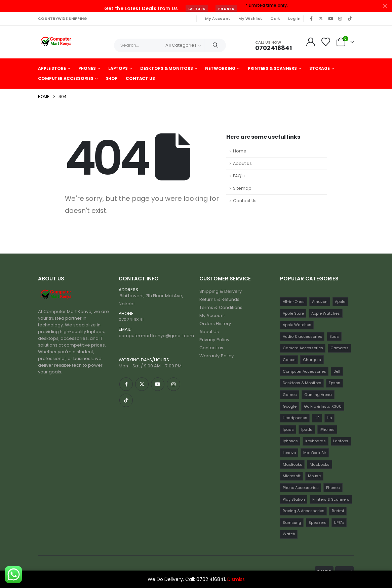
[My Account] (310, 42)
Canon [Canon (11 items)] (289, 360)
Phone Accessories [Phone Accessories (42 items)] (301, 488)
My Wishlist (250, 18)
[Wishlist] (326, 42)
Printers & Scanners (272, 68)
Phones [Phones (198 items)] (333, 488)
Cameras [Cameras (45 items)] (340, 348)
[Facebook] (311, 18)
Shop (112, 78)
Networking (220, 68)
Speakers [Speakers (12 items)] (318, 523)
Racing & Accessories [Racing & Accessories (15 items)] (304, 511)
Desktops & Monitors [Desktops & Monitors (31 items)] (302, 383)
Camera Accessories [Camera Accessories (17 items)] (303, 348)
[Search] (215, 45)
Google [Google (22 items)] (290, 406)
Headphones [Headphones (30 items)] (295, 418)
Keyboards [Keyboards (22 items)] (316, 441)
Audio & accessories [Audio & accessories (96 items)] (302, 336)
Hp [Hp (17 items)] (329, 418)
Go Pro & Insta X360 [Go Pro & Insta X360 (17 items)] (323, 406)
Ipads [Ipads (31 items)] (307, 429)
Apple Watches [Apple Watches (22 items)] (326, 313)
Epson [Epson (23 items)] (335, 383)
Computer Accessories (66, 78)
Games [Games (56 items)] (290, 395)
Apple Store (52, 68)
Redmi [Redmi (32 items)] (338, 511)
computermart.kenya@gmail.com (156, 336)
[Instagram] (340, 18)
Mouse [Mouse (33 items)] (314, 476)
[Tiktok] (350, 18)
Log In (294, 18)
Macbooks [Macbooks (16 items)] (320, 464)
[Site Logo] (57, 42)
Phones (226, 9)
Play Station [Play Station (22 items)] (294, 499)
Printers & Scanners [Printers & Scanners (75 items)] (331, 499)
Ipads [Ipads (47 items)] (288, 429)
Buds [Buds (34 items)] (334, 336)
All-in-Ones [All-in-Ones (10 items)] (294, 302)
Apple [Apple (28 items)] (340, 302)
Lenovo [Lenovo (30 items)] (289, 453)
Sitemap (242, 188)
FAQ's (239, 176)
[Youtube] (330, 18)
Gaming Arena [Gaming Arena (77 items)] (318, 395)
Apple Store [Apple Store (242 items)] (293, 313)
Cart (275, 18)
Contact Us (140, 78)
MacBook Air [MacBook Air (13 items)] (315, 453)
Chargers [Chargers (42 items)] (312, 360)
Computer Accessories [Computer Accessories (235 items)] (304, 371)
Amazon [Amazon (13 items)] (320, 302)
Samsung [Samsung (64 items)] (292, 523)
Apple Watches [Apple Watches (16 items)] (297, 325)
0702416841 (131, 320)
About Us (242, 163)
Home (240, 151)
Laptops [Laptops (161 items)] (341, 441)
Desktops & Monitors (167, 68)
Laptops (197, 9)
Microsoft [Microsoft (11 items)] (292, 476)
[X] (321, 18)
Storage (320, 68)
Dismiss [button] (236, 579)
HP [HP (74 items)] (317, 418)
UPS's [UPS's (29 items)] (339, 523)
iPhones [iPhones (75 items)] (327, 429)
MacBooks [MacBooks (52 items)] (292, 464)
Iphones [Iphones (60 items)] (290, 441)
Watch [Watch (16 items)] (289, 534)
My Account (218, 18)
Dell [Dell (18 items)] (337, 371)
